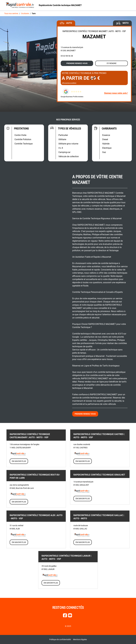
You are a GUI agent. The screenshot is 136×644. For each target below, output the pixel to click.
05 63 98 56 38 (67, 56)
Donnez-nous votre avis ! (116, 93)
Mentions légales (80, 639)
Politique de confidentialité (60, 639)
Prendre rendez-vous (77, 63)
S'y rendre (112, 63)
